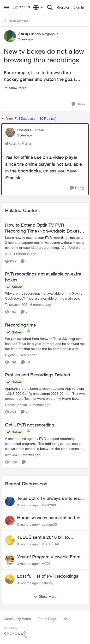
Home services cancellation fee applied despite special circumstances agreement (49, 518)
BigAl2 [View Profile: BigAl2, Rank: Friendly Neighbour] (10, 355)
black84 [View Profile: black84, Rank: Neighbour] (11, 455)
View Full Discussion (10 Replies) (29, 119)
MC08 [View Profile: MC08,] (46, 563)
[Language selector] (38, 7)
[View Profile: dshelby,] (10, 579)
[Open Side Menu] (6, 7)
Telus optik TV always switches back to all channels (48, 499)
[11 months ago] (24, 254)
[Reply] (78, 104)
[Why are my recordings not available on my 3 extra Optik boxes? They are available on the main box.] (45, 296)
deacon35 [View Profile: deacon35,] (49, 524)
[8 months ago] (29, 455)
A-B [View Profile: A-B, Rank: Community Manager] (8, 254)
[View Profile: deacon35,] (10, 521)
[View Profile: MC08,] (10, 560)
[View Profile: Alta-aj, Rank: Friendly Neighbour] (10, 36)
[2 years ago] (26, 355)
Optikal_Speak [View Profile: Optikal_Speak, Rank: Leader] (16, 405)
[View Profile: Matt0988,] (10, 501)
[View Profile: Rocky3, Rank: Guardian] (10, 132)
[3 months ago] (27, 505)
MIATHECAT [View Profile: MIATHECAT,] (51, 544)
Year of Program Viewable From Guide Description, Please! (49, 557)
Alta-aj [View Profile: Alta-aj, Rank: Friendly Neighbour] (23, 34)
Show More (15, 88)
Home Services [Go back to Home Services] (16, 21)
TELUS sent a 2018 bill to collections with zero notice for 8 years (50, 537)
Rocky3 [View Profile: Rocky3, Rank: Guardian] (23, 130)
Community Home (17, 619)
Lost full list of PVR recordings (48, 576)
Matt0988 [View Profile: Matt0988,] (49, 505)
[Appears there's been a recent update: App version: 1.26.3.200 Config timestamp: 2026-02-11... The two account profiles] (45, 393)
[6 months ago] (40, 305)
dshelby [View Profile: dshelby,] (47, 583)
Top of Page (47, 619)
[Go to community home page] (22, 7)
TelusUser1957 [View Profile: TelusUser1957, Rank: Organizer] (16, 305)
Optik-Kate (20, 143)
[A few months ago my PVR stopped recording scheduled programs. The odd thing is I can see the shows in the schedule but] (45, 444)
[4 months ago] (39, 405)
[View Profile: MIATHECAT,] (10, 540)
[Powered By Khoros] (45, 633)
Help (67, 619)
